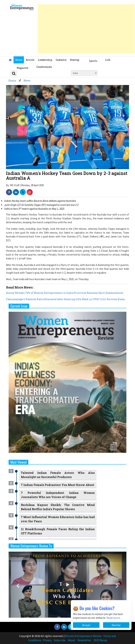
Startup (75, 60)
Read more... (114, 618)
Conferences (44, 67)
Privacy (47, 640)
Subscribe (60, 640)
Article (30, 60)
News (19, 60)
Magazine (22, 68)
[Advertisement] (86, 29)
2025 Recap (100, 640)
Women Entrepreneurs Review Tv (31, 546)
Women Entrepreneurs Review (83, 636)
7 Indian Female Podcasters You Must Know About (58, 485)
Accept (86, 625)
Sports (93, 61)
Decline (116, 625)
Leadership (45, 60)
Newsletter (84, 640)
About (72, 640)
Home (12, 81)
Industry (61, 60)
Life (108, 60)
